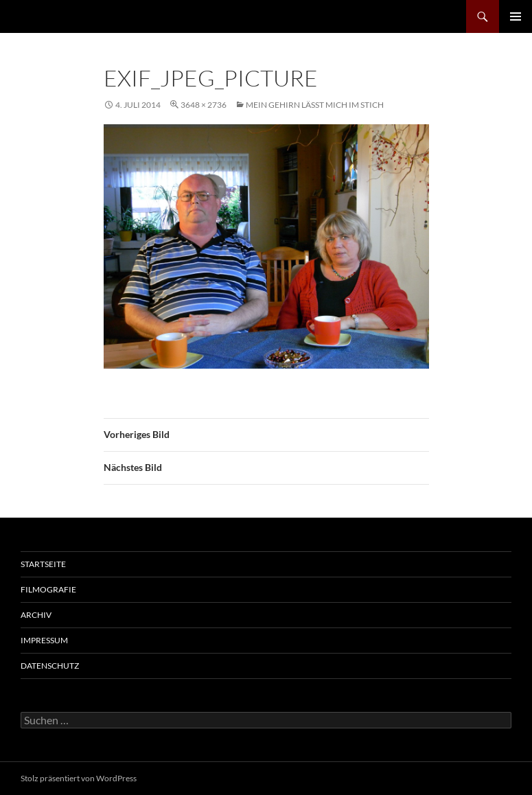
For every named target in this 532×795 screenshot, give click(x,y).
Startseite (43, 564)
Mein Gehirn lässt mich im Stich (315, 105)
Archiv (36, 615)
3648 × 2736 (204, 105)
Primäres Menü (516, 16)
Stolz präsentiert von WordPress (79, 778)
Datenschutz (50, 666)
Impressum (44, 640)
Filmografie (48, 589)
